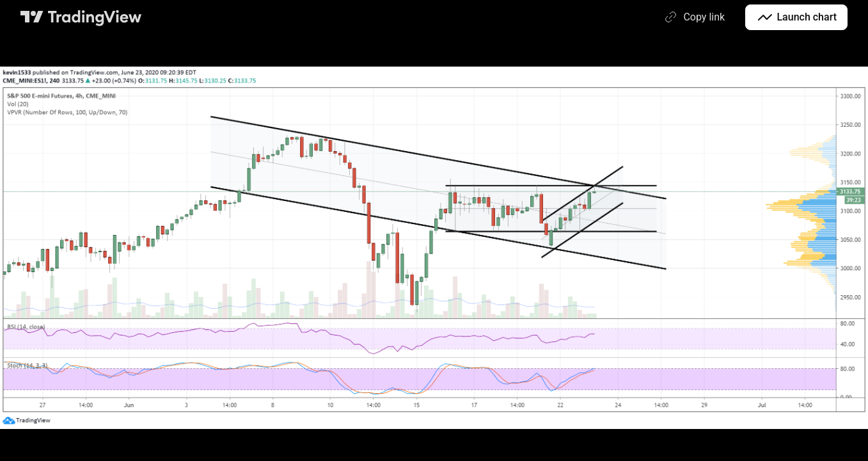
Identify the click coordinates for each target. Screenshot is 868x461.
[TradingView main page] (81, 17)
